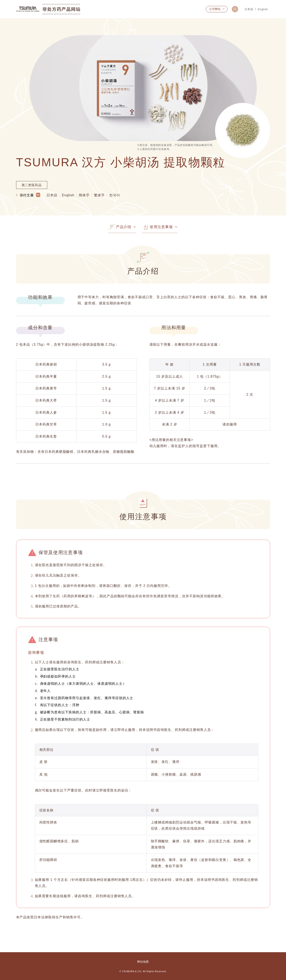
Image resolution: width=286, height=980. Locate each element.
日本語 (249, 9)
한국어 (115, 195)
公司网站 (215, 9)
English (263, 9)
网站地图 (143, 962)
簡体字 (84, 195)
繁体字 (99, 195)
